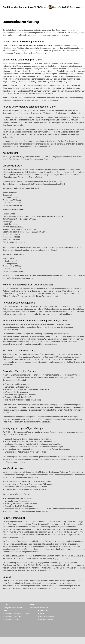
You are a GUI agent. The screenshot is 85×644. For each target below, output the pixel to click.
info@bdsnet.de (15, 205)
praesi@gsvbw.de (16, 271)
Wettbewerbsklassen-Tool (39, 608)
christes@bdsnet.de (17, 242)
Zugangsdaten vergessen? (12, 608)
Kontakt (41, 614)
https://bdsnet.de (17, 227)
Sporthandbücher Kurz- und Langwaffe (16, 614)
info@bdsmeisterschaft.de (65, 247)
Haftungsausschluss (45, 620)
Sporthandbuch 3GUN (10, 620)
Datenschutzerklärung (46, 617)
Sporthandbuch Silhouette (12, 617)
